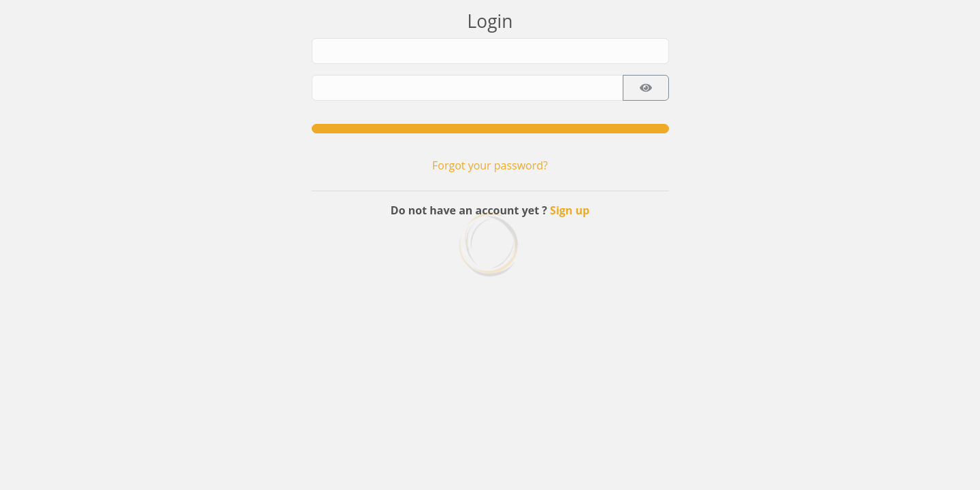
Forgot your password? (490, 165)
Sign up (570, 210)
